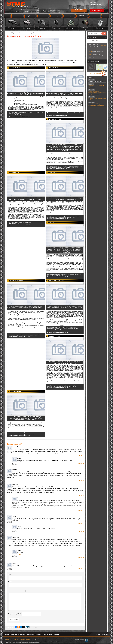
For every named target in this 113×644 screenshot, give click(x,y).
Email (10, 582)
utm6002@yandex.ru (98, 5)
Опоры (101, 28)
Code (33, 591)
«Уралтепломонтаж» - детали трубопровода (18, 639)
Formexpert (105, 634)
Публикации (56, 16)
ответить (81, 456)
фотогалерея (31, 634)
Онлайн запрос (97, 10)
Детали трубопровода (21, 6)
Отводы (13, 28)
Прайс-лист (30, 16)
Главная (17, 16)
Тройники (42, 28)
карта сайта (57, 634)
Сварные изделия (86, 28)
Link (36, 591)
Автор (10, 575)
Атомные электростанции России (95, 81)
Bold (12, 591)
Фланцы (71, 28)
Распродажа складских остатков (79, 10)
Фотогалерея (69, 16)
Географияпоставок (82, 16)
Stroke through (23, 591)
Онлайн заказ (94, 74)
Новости (43, 16)
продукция (22, 634)
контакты (39, 634)
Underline (19, 591)
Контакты (95, 16)
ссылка (19, 555)
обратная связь (48, 634)
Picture (40, 591)
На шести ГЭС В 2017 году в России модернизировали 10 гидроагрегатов (96, 105)
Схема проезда (95, 61)
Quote (29, 591)
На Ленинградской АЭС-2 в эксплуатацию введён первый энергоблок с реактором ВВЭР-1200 (97, 93)
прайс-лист (14, 634)
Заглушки (57, 28)
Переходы (28, 28)
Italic (16, 591)
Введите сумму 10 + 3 (15, 614)
